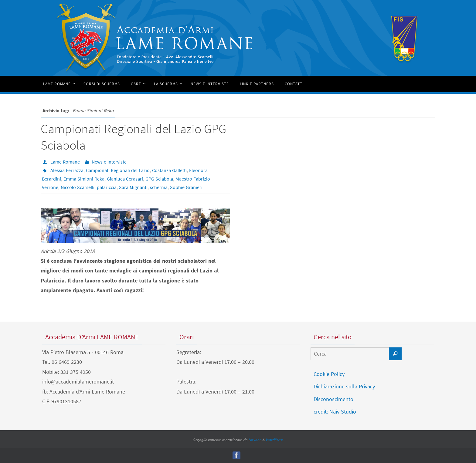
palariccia (107, 187)
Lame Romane (65, 162)
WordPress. (275, 440)
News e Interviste (109, 162)
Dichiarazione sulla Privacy (344, 386)
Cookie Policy (329, 374)
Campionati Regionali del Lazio (118, 170)
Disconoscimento (333, 399)
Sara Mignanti (133, 187)
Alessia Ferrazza (67, 170)
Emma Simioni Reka (84, 179)
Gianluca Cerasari (125, 179)
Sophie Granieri (186, 187)
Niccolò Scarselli (78, 187)
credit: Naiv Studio (335, 412)
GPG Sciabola (159, 179)
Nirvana (255, 440)
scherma (159, 187)
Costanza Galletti (169, 170)
